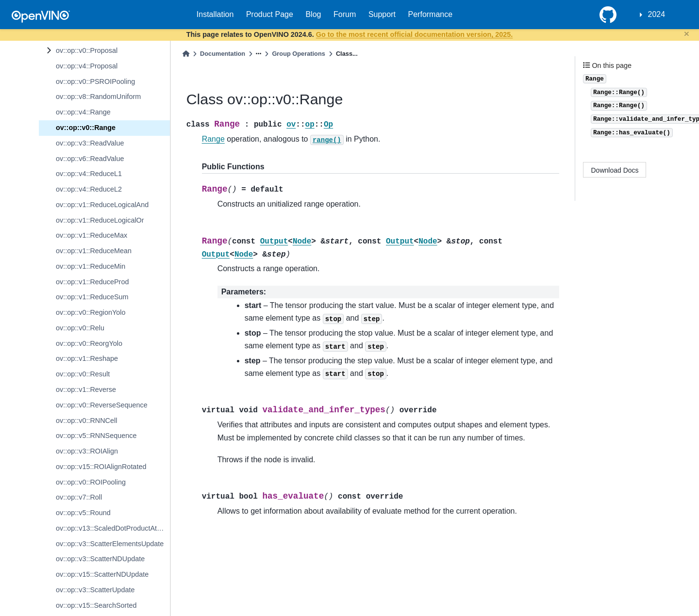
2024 (657, 14)
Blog (313, 14)
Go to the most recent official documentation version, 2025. (414, 34)
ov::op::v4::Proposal (87, 66)
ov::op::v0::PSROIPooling (95, 81)
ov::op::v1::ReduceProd (92, 282)
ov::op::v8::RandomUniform (98, 97)
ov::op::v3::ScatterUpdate (95, 590)
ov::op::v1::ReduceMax (92, 235)
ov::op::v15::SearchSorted (96, 605)
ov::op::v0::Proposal (87, 50)
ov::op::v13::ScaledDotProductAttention (113, 528)
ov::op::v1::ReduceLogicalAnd (102, 205)
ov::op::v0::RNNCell (86, 421)
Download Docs (615, 170)
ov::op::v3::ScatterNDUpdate (100, 559)
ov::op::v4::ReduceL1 (89, 174)
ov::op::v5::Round (83, 513)
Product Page (270, 14)
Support (382, 14)
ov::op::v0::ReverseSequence (102, 405)
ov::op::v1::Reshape (87, 358)
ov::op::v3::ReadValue (90, 143)
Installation (215, 14)
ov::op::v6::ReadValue (90, 159)
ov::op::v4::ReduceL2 (89, 189)
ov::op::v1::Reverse (86, 389)
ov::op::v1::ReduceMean (94, 251)
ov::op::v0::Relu (80, 328)
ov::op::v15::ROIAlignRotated (101, 467)
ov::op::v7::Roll (79, 497)
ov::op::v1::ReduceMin (91, 266)
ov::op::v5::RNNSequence (96, 436)
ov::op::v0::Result (83, 374)
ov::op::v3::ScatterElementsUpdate (110, 544)
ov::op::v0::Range (86, 128)
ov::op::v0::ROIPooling (91, 482)
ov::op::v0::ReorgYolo (89, 343)
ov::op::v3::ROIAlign (87, 451)
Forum (345, 14)
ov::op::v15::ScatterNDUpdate (102, 574)
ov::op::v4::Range (83, 112)
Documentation (223, 54)
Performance (431, 14)
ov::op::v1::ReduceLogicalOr (100, 220)
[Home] (186, 54)
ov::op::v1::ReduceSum (92, 297)
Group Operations (299, 54)
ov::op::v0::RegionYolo (91, 312)
